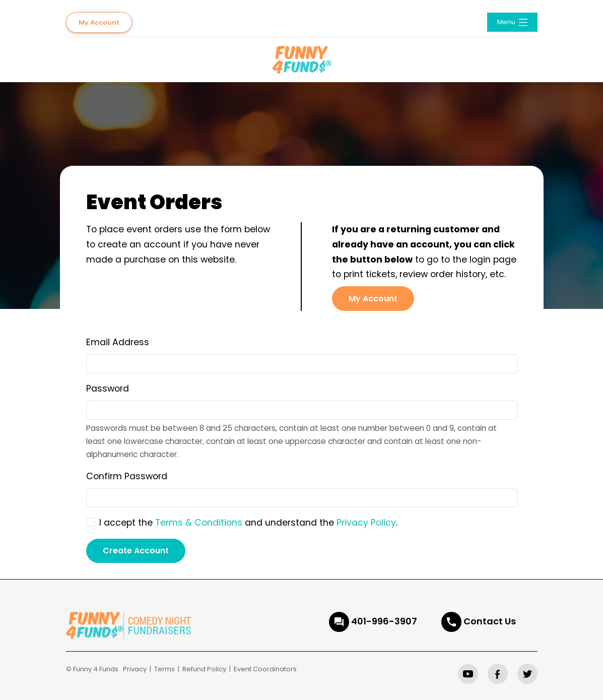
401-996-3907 (384, 621)
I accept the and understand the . (248, 523)
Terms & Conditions (199, 523)
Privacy (135, 669)
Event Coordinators (265, 669)
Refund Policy (204, 669)
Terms (164, 669)
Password (108, 389)
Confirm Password (127, 476)
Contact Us (490, 621)
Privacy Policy (366, 523)
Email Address (118, 342)
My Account (99, 22)
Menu (513, 22)
